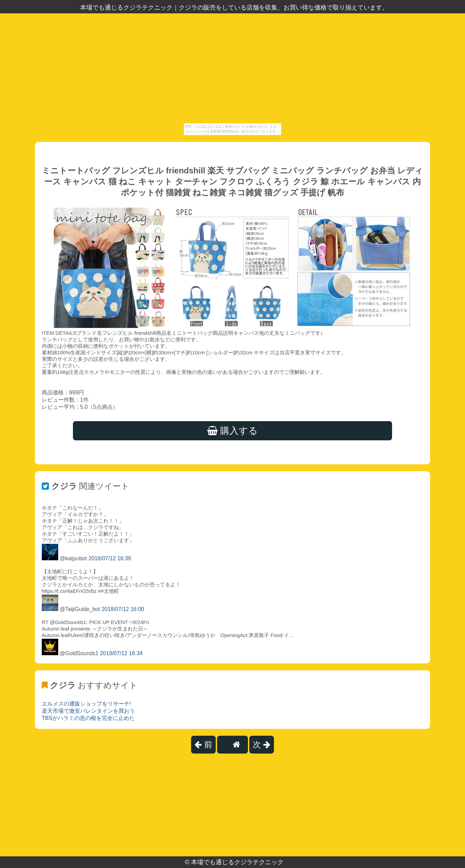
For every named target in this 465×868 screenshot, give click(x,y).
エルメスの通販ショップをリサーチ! (86, 704)
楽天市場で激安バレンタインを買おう (88, 711)
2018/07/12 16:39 (110, 558)
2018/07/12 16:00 (123, 609)
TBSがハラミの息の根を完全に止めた (88, 718)
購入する (233, 431)
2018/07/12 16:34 (121, 653)
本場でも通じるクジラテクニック (237, 862)
